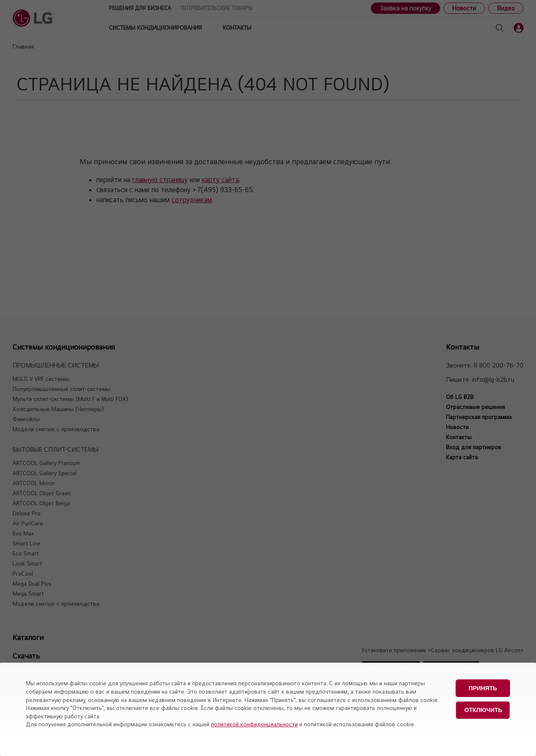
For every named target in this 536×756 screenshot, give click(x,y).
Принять (483, 688)
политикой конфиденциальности (254, 724)
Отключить (483, 709)
